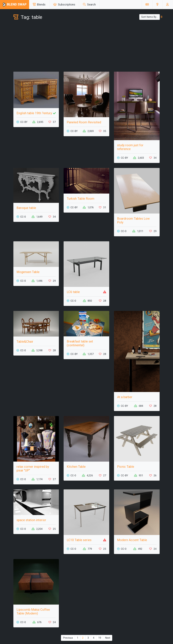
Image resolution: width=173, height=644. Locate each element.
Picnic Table (126, 467)
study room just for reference (130, 147)
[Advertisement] (87, 47)
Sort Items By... (150, 17)
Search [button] (89, 5)
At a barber (125, 397)
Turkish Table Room (81, 199)
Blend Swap (15, 5)
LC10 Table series (79, 540)
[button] (157, 5)
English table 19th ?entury (34, 113)
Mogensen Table (28, 272)
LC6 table (73, 292)
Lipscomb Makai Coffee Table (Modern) (33, 611)
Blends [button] (39, 5)
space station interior (31, 520)
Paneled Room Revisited (84, 122)
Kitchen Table (76, 467)
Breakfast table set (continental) (80, 343)
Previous (68, 638)
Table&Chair (25, 342)
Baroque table (26, 208)
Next (108, 638)
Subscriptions (64, 5)
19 (100, 638)
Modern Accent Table (132, 540)
